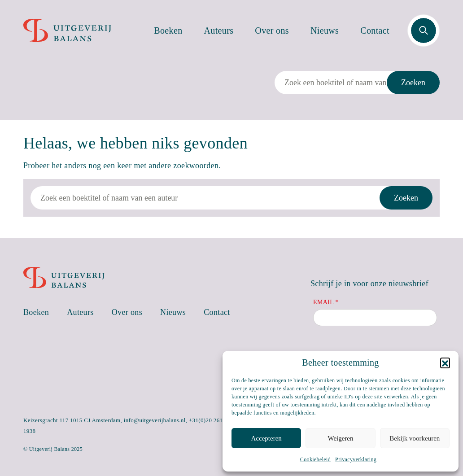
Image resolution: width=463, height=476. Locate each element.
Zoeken (413, 83)
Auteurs (219, 31)
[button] (445, 362)
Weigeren (340, 438)
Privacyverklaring (356, 459)
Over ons (272, 31)
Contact (375, 31)
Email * (326, 302)
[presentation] (381, 350)
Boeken (168, 31)
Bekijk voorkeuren (415, 438)
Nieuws (325, 31)
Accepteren (266, 438)
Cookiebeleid (315, 459)
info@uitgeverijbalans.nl (155, 420)
